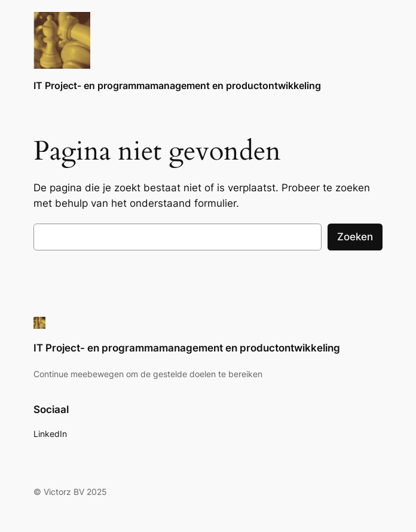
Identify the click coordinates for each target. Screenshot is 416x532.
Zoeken (355, 237)
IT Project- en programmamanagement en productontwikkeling (177, 85)
